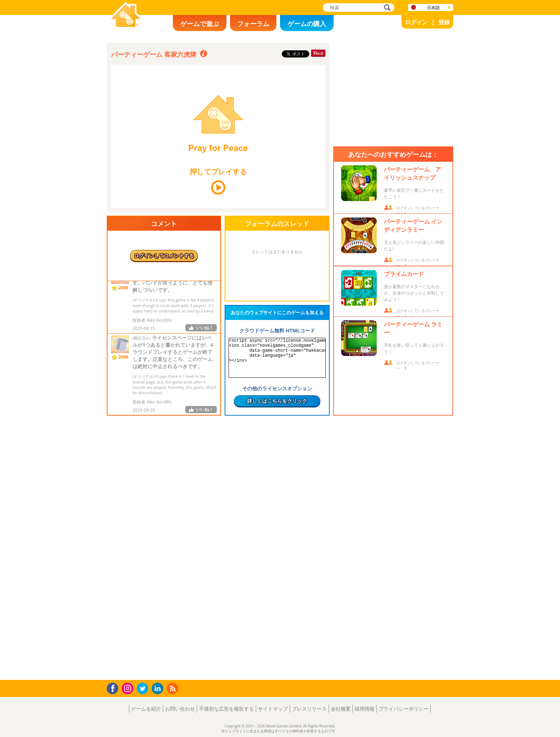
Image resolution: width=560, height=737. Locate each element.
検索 (386, 8)
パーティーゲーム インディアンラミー (413, 225)
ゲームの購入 (307, 24)
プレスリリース (309, 709)
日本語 (433, 8)
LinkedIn (159, 689)
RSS (173, 688)
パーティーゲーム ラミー (413, 328)
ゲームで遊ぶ (200, 24)
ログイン (416, 22)
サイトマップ (273, 709)
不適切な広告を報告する (226, 709)
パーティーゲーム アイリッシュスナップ (412, 173)
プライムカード (404, 274)
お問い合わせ (180, 709)
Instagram (129, 688)
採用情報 (365, 709)
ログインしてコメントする (164, 255)
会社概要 (341, 709)
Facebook (114, 688)
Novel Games (125, 31)
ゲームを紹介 (146, 709)
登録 (444, 22)
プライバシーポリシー (404, 709)
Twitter (144, 689)
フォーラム (253, 24)
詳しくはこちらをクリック (277, 401)
